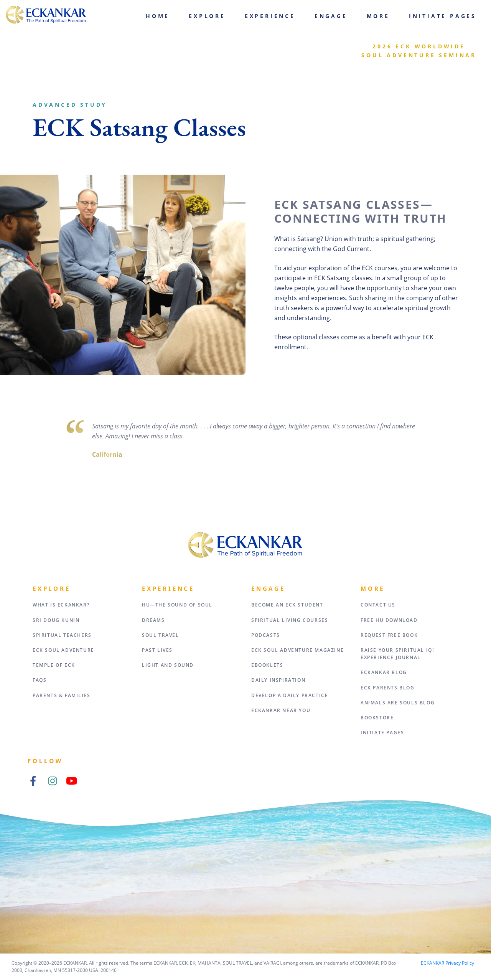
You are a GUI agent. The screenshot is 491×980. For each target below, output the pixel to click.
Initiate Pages (443, 16)
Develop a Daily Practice (290, 695)
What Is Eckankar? (61, 605)
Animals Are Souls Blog (398, 703)
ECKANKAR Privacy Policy (447, 963)
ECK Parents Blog (388, 688)
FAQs (40, 680)
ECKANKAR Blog (384, 672)
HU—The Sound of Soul (177, 605)
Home (158, 16)
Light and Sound (168, 665)
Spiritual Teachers (62, 635)
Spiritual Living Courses (290, 620)
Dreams (153, 620)
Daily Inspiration (278, 680)
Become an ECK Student (287, 605)
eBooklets (267, 665)
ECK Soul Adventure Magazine (297, 650)
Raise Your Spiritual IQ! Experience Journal (397, 654)
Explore (207, 16)
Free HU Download (389, 620)
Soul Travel (161, 635)
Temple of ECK (54, 665)
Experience (270, 16)
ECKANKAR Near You (281, 710)
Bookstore (377, 718)
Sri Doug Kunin (56, 620)
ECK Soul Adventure (63, 650)
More (378, 16)
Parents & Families (62, 695)
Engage (331, 16)
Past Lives (157, 650)
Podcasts (266, 635)
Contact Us (378, 605)
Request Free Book (389, 635)
